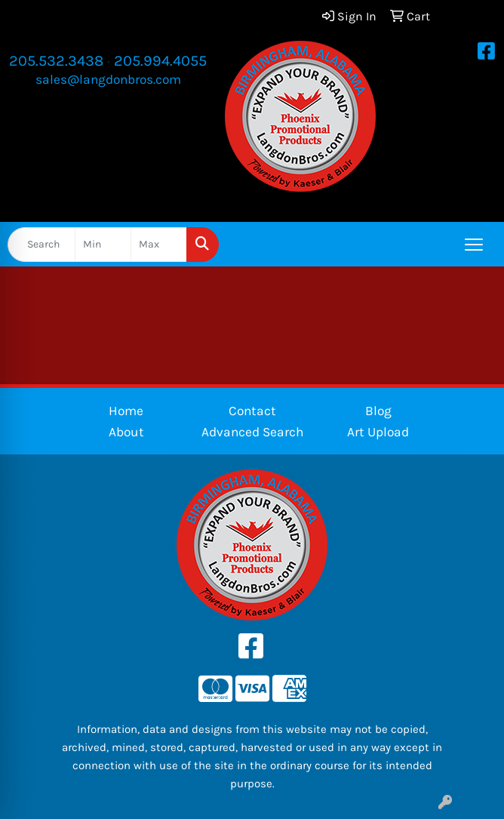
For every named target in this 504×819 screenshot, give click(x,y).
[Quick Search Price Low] (103, 245)
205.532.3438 (56, 61)
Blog (378, 411)
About (126, 432)
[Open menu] (474, 245)
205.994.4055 (160, 61)
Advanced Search (252, 432)
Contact (252, 411)
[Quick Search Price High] (159, 245)
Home (126, 411)
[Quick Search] (41, 245)
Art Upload (378, 432)
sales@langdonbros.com (108, 79)
